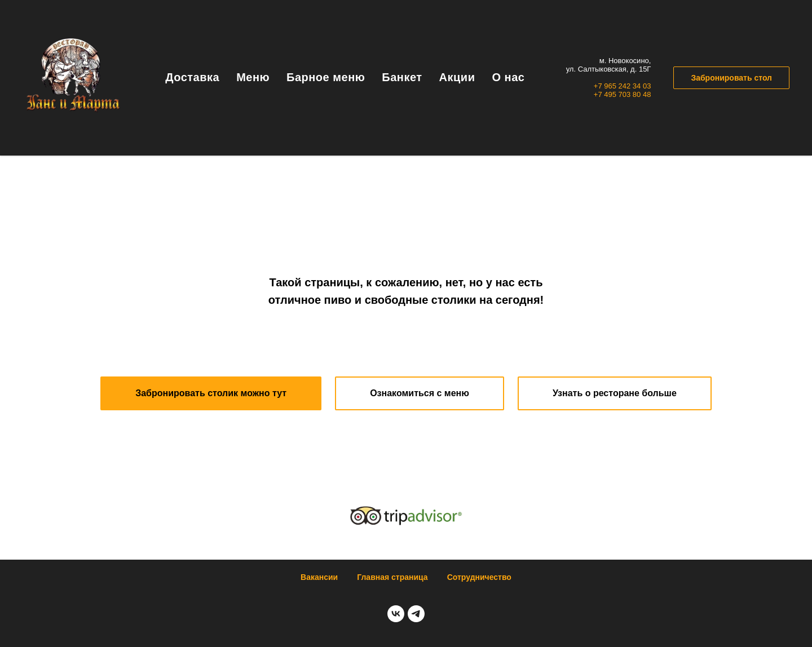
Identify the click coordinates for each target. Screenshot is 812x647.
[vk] (396, 614)
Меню (253, 77)
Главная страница (392, 577)
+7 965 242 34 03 (623, 86)
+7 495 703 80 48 (623, 94)
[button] (211, 393)
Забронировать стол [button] (731, 78)
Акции (457, 77)
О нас (508, 77)
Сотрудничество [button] (479, 577)
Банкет (402, 77)
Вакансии (319, 577)
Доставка (192, 77)
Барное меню (326, 77)
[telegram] (416, 614)
